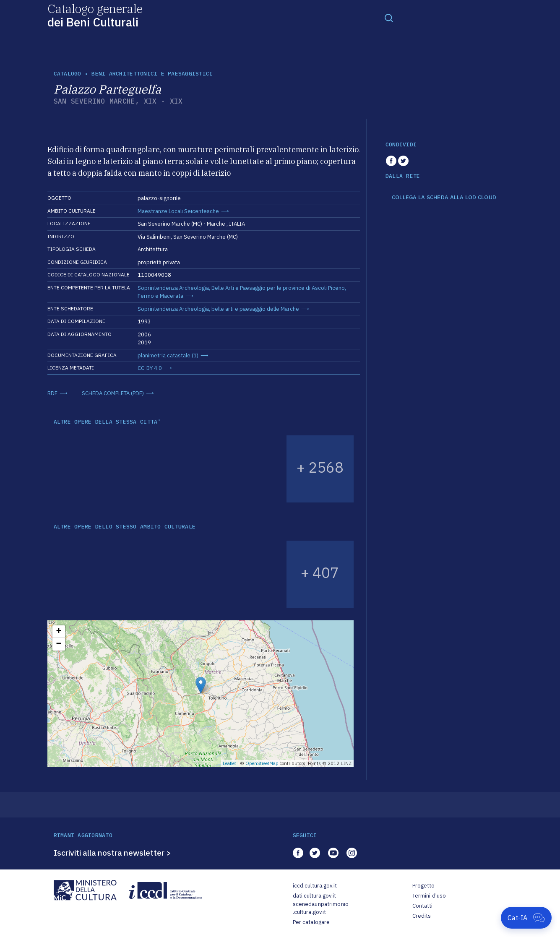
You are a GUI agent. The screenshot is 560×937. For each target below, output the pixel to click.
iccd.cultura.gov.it (315, 886)
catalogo (68, 74)
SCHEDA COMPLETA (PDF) (113, 393)
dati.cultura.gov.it (314, 896)
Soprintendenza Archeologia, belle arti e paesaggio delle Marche (218, 309)
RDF (52, 393)
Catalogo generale (95, 15)
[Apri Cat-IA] (526, 918)
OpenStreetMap (262, 763)
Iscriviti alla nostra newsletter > (112, 853)
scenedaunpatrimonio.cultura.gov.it (321, 908)
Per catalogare (311, 922)
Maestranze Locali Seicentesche (178, 211)
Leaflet (229, 763)
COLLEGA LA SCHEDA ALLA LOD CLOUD (444, 198)
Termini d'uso (429, 896)
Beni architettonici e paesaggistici (152, 74)
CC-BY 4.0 (150, 368)
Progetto (424, 886)
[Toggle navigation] (389, 18)
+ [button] (59, 632)
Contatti (423, 906)
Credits (422, 916)
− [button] (59, 644)
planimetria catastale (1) (168, 355)
